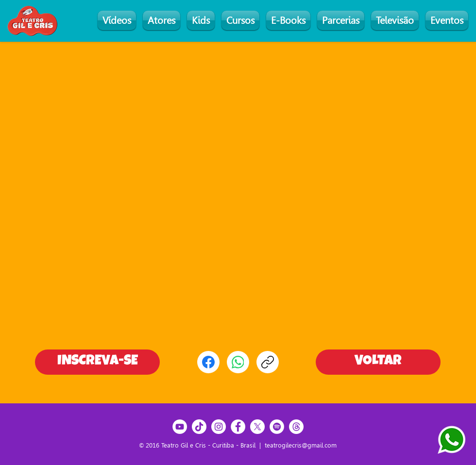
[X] (257, 427)
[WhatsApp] (238, 362)
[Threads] (296, 427)
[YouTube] (180, 427)
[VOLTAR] (378, 362)
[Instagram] (219, 427)
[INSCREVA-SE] (97, 362)
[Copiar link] (268, 362)
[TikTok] (199, 427)
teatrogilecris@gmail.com (301, 445)
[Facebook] (208, 362)
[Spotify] (277, 427)
